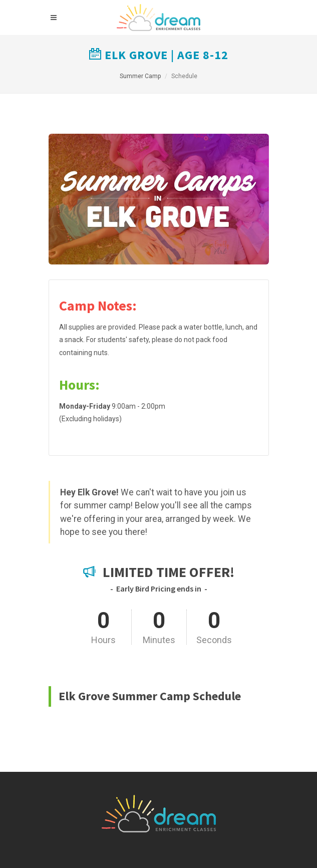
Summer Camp (140, 76)
